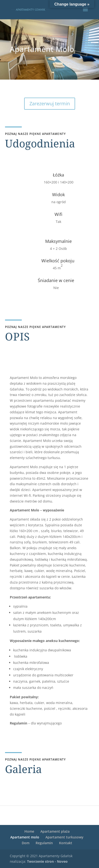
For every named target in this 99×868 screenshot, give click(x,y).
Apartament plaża (55, 831)
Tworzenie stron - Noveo (47, 861)
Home (29, 831)
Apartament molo (25, 837)
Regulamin (44, 843)
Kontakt (66, 843)
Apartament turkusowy (64, 837)
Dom (26, 843)
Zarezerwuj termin (50, 104)
